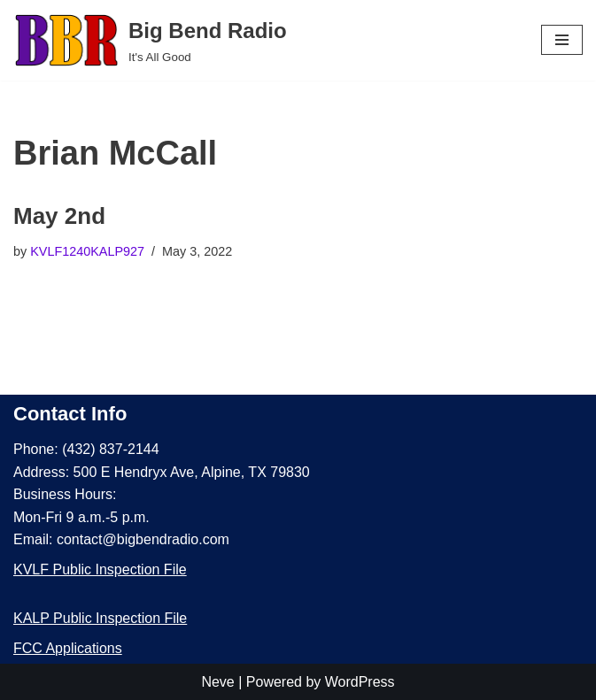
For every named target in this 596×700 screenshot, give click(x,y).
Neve (217, 682)
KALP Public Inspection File (100, 618)
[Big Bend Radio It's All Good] (150, 40)
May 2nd (59, 216)
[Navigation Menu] (562, 40)
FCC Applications (68, 648)
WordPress (360, 682)
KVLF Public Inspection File (100, 569)
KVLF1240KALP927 (87, 251)
